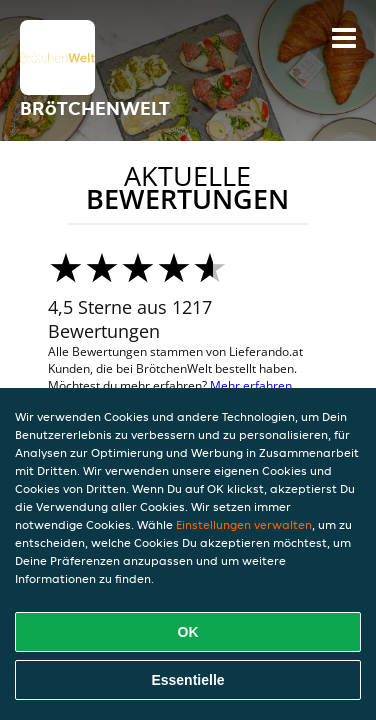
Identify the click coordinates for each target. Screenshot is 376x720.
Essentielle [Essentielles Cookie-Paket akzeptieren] (187, 680)
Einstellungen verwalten (244, 524)
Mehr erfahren (251, 385)
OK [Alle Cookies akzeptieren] (188, 632)
